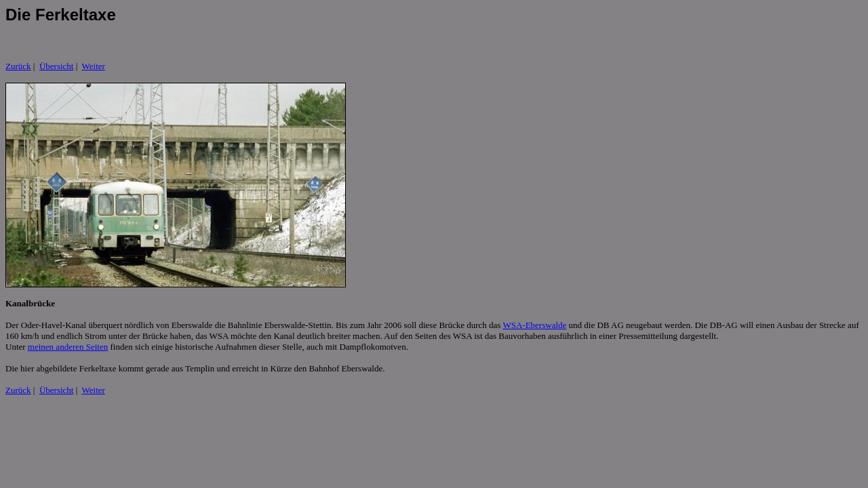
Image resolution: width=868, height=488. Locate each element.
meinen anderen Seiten (68, 347)
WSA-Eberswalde (534, 325)
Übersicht (57, 66)
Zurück (18, 66)
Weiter (94, 66)
